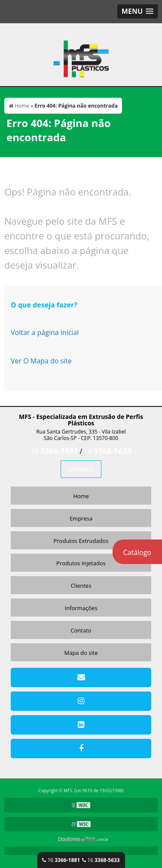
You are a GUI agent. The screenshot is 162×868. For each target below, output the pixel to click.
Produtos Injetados (81, 563)
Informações (81, 608)
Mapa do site (81, 653)
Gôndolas (81, 469)
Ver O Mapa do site (41, 361)
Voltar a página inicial (45, 332)
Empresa (81, 518)
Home (81, 496)
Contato (81, 630)
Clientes (81, 586)
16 (61, 860)
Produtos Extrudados (81, 541)
